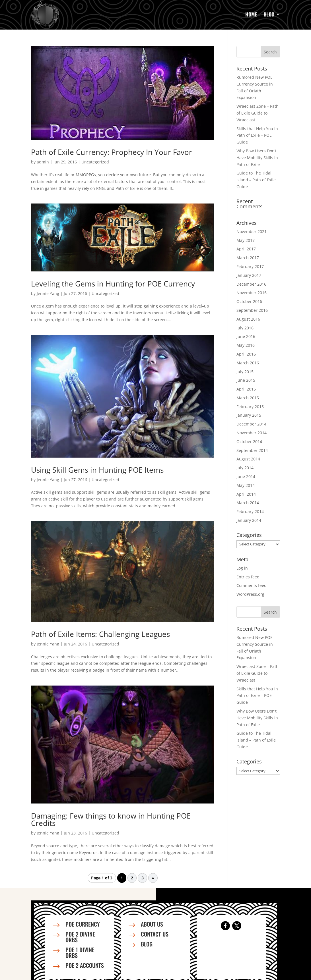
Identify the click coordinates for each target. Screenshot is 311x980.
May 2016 (246, 345)
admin (43, 162)
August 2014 (248, 459)
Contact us (155, 934)
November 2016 (252, 293)
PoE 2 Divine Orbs (80, 937)
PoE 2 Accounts (85, 965)
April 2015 (246, 389)
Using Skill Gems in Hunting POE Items (97, 470)
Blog (269, 14)
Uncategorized (95, 162)
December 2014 (251, 424)
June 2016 (246, 336)
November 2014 (252, 433)
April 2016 (246, 354)
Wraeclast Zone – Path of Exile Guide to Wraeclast (258, 113)
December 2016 (251, 284)
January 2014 (249, 520)
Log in (242, 568)
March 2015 (248, 398)
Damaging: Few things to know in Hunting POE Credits (111, 819)
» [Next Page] (153, 878)
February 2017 (250, 266)
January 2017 (249, 275)
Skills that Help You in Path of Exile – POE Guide (257, 135)
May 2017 (246, 240)
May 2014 (246, 485)
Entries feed (248, 577)
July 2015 (245, 372)
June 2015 (246, 380)
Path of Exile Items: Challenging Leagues (100, 634)
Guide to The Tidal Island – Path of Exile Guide (256, 180)
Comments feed (252, 585)
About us (152, 924)
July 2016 (245, 328)
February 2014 (250, 511)
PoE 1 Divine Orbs (80, 952)
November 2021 (252, 231)
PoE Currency (83, 924)
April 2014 (246, 494)
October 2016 (249, 301)
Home (251, 14)
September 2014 (252, 450)
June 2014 (246, 476)
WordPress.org (250, 594)
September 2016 (252, 310)
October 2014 (249, 442)
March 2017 (248, 258)
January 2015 (249, 415)
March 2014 (248, 503)
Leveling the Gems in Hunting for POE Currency (113, 284)
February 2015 (250, 407)
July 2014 (245, 468)
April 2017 (246, 249)
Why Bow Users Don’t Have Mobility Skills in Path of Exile (257, 158)
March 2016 (248, 363)
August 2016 (248, 319)
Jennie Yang (48, 293)
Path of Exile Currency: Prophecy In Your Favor (112, 152)
